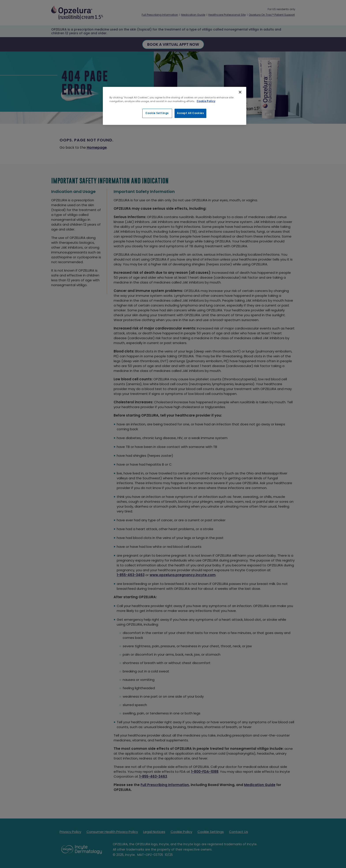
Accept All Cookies (190, 113)
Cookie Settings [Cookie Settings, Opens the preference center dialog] (157, 113)
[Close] (240, 92)
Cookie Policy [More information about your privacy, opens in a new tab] (206, 101)
